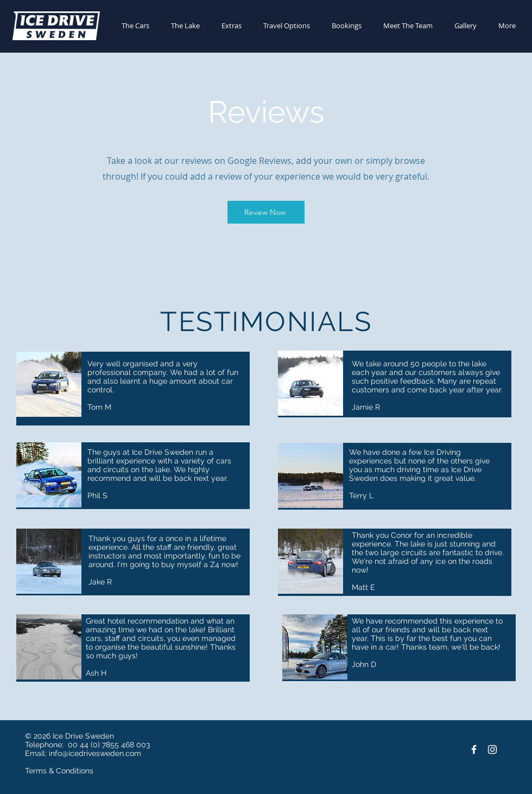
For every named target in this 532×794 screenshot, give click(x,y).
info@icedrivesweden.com (95, 753)
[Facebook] (474, 749)
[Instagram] (492, 749)
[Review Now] (266, 212)
